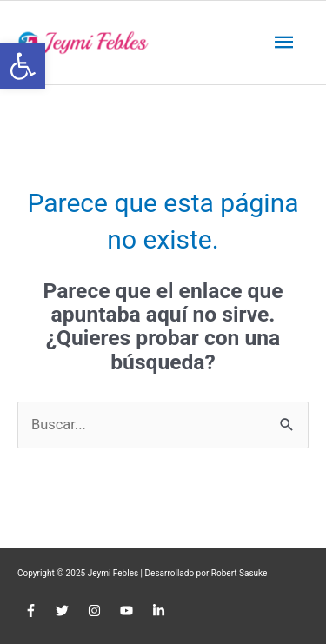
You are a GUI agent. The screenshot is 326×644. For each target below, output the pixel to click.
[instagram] (97, 611)
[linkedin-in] (161, 611)
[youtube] (129, 611)
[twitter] (65, 611)
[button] (23, 66)
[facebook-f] (33, 611)
